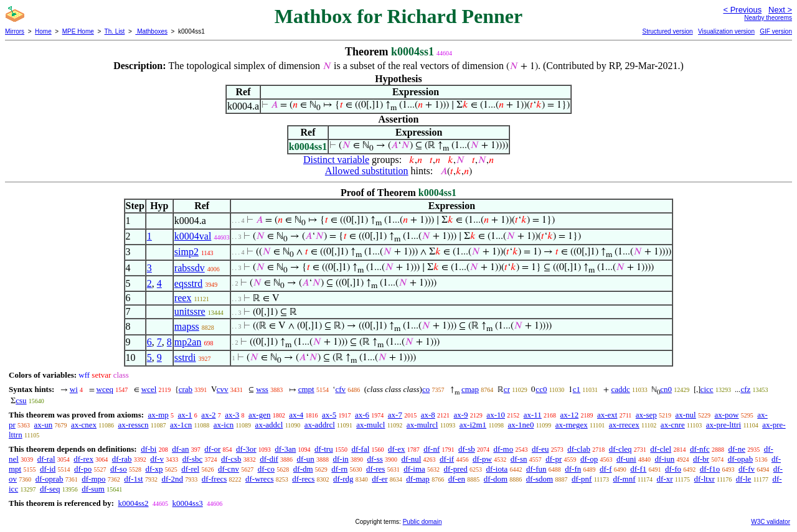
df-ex (396, 449)
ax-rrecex (624, 425)
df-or (212, 449)
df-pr (554, 459)
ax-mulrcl (422, 425)
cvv (223, 389)
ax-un (44, 425)
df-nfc (700, 449)
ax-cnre (673, 425)
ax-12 (570, 415)
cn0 (666, 389)
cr (507, 389)
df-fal (360, 449)
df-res (375, 469)
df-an (180, 449)
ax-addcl (269, 425)
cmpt (306, 389)
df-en (457, 479)
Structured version (667, 31)
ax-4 (296, 415)
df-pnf (582, 479)
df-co (266, 469)
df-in (341, 459)
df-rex (83, 459)
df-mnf (624, 479)
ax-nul (686, 415)
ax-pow (726, 415)
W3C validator (771, 522)
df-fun (536, 469)
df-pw (482, 459)
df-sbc (193, 459)
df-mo (503, 449)
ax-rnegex (572, 425)
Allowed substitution (367, 171)
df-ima (414, 469)
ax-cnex (84, 425)
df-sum (93, 489)
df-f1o (710, 469)
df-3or (246, 449)
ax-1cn (181, 425)
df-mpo (93, 479)
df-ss (375, 459)
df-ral (46, 459)
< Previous (742, 10)
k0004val (193, 236)
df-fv (747, 469)
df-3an (285, 449)
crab (186, 389)
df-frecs (214, 479)
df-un (306, 459)
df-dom (496, 479)
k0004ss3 (188, 503)
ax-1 (185, 415)
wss (262, 389)
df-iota (497, 469)
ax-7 (395, 415)
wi (74, 389)
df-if (447, 459)
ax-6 (362, 415)
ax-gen (259, 415)
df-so (119, 469)
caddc (620, 389)
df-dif (269, 459)
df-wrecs (259, 479)
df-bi (149, 449)
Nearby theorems (768, 18)
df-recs (303, 479)
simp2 (186, 252)
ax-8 (428, 415)
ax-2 (208, 415)
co (426, 389)
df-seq (50, 489)
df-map (418, 479)
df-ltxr (705, 479)
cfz (745, 389)
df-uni (626, 459)
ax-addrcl (320, 425)
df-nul (412, 459)
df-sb (467, 449)
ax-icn (224, 425)
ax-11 (533, 415)
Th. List (115, 31)
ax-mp (158, 415)
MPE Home (78, 31)
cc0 (541, 389)
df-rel (190, 469)
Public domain (422, 522)
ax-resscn (133, 425)
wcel (149, 389)
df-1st (133, 479)
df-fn (573, 469)
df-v (157, 459)
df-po (83, 469)
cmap (470, 389)
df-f (606, 469)
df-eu (540, 449)
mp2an (188, 342)
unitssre (190, 311)
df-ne (736, 449)
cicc (707, 389)
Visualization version (726, 31)
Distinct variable (336, 160)
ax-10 (496, 415)
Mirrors (15, 31)
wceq (105, 389)
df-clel (661, 449)
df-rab (122, 459)
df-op (589, 459)
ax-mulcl (370, 425)
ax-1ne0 (521, 425)
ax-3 (232, 415)
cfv (340, 389)
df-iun (664, 459)
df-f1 (638, 469)
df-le (744, 479)
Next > (780, 10)
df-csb (231, 459)
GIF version (776, 31)
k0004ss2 (133, 503)
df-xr (665, 479)
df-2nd (172, 479)
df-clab (579, 449)
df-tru (324, 449)
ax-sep (646, 415)
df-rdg (343, 479)
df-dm (303, 469)
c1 (577, 389)
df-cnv (229, 469)
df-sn (519, 459)
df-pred (456, 469)
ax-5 (329, 415)
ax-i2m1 (473, 425)
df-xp (154, 469)
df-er (380, 479)
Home (43, 31)
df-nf (432, 449)
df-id (48, 469)
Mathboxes (151, 31)
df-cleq (620, 449)
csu (21, 400)
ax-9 (461, 415)
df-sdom (540, 479)
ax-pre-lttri (724, 425)
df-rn (339, 469)
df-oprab (50, 479)
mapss (187, 326)
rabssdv (190, 268)
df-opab (740, 459)
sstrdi (185, 357)
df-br (701, 459)
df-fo (673, 469)
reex (183, 298)
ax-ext (607, 415)
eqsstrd (188, 283)
